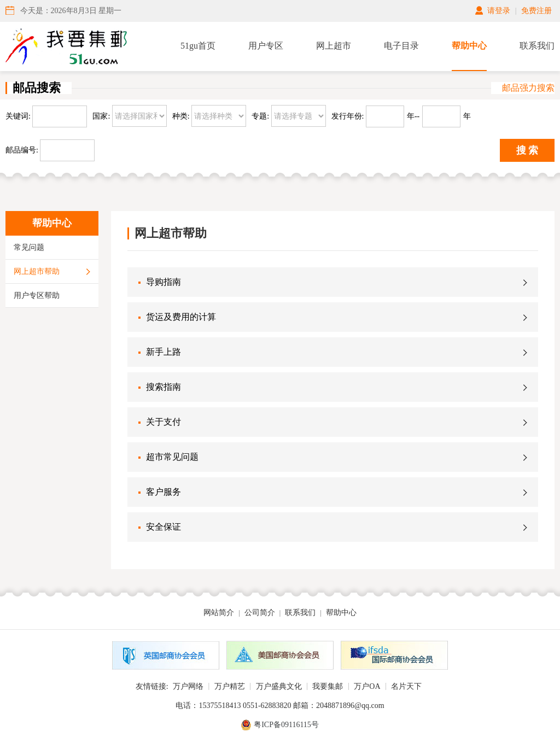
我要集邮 (328, 686)
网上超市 (334, 46)
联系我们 (537, 46)
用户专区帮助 (37, 295)
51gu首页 (198, 46)
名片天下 (406, 686)
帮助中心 (469, 46)
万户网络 (188, 686)
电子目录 (401, 46)
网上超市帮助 (37, 271)
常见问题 (29, 247)
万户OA (367, 686)
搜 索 (527, 150)
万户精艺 (230, 686)
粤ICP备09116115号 (286, 725)
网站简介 (219, 613)
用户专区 (266, 46)
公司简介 (260, 613)
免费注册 (536, 11)
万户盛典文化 (279, 686)
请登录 (499, 11)
